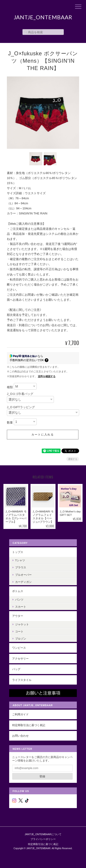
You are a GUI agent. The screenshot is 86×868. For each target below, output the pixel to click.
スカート (21, 607)
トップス (18, 552)
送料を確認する (47, 376)
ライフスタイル (22, 680)
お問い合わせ (20, 736)
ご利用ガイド (20, 714)
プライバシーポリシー (43, 839)
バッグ (16, 669)
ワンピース (19, 648)
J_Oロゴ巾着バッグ (20, 394)
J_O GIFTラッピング (21, 407)
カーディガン (23, 582)
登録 (42, 776)
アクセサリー (20, 659)
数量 (10, 423)
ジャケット (22, 624)
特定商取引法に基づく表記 (29, 725)
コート (19, 631)
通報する (73, 459)
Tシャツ (20, 560)
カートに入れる (43, 435)
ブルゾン (21, 639)
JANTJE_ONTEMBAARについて (43, 834)
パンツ (19, 600)
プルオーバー (23, 575)
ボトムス (18, 591)
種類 (10, 387)
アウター (18, 616)
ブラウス (21, 567)
